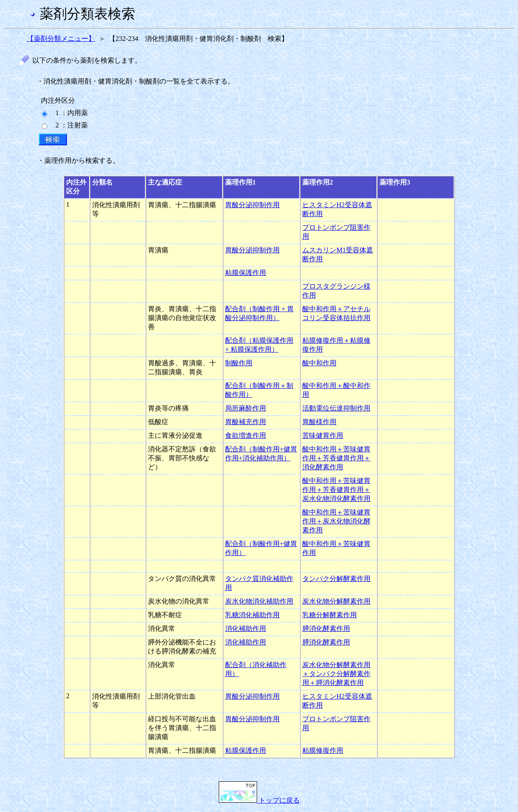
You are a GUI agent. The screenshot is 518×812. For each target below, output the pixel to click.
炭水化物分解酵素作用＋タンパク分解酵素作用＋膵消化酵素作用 (336, 674)
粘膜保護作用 (246, 273)
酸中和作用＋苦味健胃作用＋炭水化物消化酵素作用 (336, 521)
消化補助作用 (246, 629)
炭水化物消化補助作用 (259, 601)
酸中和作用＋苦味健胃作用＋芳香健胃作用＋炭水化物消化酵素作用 (336, 490)
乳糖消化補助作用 (252, 615)
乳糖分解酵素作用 (330, 615)
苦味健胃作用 (323, 435)
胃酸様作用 (319, 422)
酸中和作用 (319, 363)
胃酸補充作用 (246, 422)
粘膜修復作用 (323, 750)
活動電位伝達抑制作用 (336, 408)
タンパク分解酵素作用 (336, 579)
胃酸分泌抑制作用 (252, 205)
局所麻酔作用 (246, 408)
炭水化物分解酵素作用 (336, 601)
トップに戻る (259, 800)
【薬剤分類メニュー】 (61, 39)
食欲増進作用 (246, 435)
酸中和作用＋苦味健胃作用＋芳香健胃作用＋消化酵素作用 (336, 458)
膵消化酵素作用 (326, 629)
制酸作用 (239, 363)
